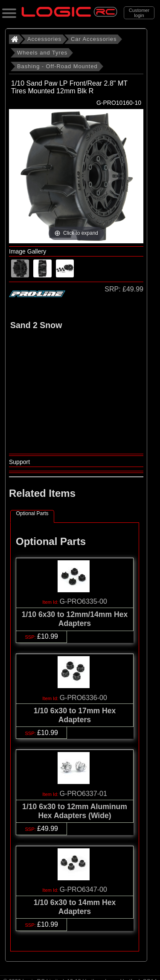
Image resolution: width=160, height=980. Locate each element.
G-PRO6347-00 (83, 889)
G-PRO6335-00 (83, 601)
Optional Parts (32, 513)
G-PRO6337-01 (83, 794)
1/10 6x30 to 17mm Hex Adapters (75, 715)
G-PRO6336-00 (83, 698)
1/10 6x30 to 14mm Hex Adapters (75, 907)
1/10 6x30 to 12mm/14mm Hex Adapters (75, 619)
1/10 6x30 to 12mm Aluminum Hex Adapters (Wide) (75, 811)
